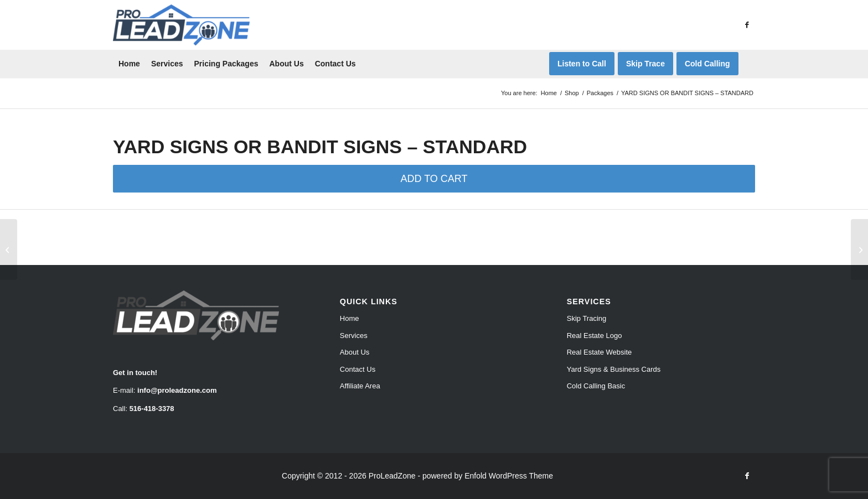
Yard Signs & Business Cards (614, 369)
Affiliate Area (360, 386)
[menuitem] (129, 64)
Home (350, 318)
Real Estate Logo (595, 336)
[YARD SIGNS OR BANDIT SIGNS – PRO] (859, 249)
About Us (355, 352)
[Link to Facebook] (747, 25)
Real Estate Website (600, 352)
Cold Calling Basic (596, 386)
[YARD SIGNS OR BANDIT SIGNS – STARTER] (9, 249)
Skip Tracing (587, 318)
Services (354, 336)
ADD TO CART (434, 179)
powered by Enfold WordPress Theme (488, 476)
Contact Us (358, 369)
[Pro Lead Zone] (181, 25)
